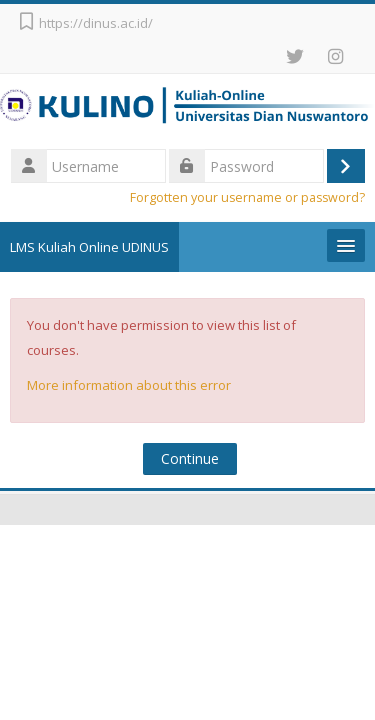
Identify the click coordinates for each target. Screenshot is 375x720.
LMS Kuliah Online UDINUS (89, 247)
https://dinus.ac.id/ (96, 23)
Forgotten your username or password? (247, 197)
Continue (190, 458)
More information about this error (129, 385)
